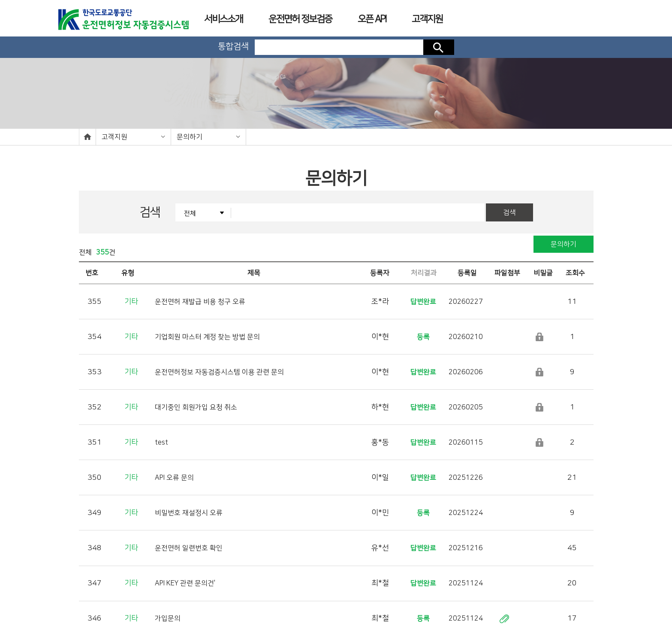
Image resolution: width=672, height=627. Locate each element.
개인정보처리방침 (295, 597)
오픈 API (372, 19)
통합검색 (233, 46)
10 (402, 523)
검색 (439, 47)
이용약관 (341, 597)
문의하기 (190, 137)
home (87, 137)
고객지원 (115, 137)
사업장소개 (383, 597)
